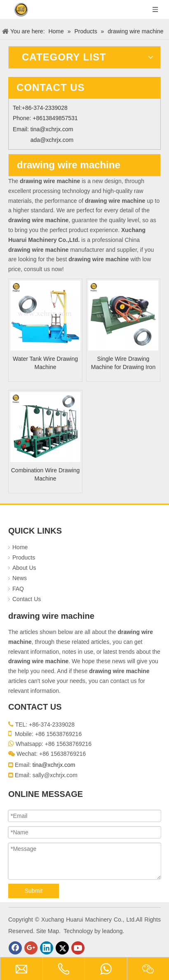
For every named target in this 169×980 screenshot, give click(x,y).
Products (24, 557)
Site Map (48, 931)
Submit (34, 891)
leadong (113, 931)
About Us (24, 568)
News (20, 578)
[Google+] (31, 948)
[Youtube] (78, 948)
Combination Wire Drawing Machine (46, 474)
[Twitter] (62, 948)
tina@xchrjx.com (52, 129)
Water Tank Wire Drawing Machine (45, 363)
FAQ (18, 589)
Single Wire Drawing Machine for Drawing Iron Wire (123, 363)
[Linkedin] (47, 948)
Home (20, 547)
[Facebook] (15, 948)
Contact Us (27, 599)
